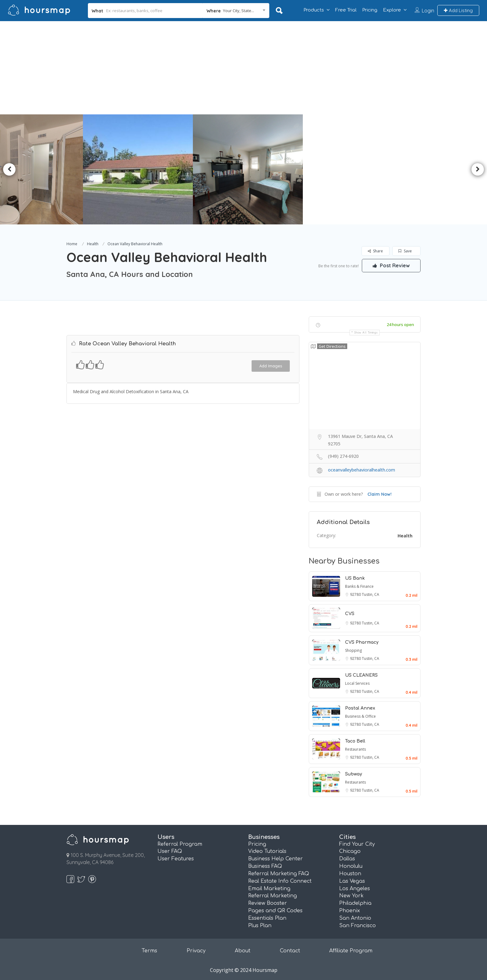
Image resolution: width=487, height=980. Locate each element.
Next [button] (478, 169)
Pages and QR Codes (275, 911)
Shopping (353, 650)
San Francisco (357, 926)
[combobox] (236, 11)
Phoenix (350, 911)
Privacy (196, 951)
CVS (350, 614)
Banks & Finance (359, 586)
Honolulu (351, 866)
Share (375, 251)
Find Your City (357, 844)
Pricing (370, 10)
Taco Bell (355, 741)
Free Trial (346, 10)
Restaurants (355, 749)
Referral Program (180, 844)
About (243, 951)
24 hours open (400, 324)
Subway (354, 774)
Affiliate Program (351, 951)
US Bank (355, 578)
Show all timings (366, 332)
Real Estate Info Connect (280, 881)
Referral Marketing (273, 896)
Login (428, 11)
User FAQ (170, 851)
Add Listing (458, 10)
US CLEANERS (361, 675)
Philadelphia (355, 903)
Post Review (391, 265)
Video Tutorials (267, 851)
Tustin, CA (371, 594)
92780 (356, 594)
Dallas (347, 859)
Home (72, 244)
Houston (350, 874)
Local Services (357, 683)
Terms (149, 951)
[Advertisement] (243, 68)
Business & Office (360, 716)
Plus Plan (260, 926)
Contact (290, 951)
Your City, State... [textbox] (239, 11)
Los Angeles (355, 889)
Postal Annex (360, 708)
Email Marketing (269, 889)
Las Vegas (352, 881)
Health (93, 244)
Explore (392, 10)
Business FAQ (265, 866)
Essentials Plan (267, 918)
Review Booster (268, 903)
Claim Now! (380, 494)
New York (351, 896)
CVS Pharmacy (362, 642)
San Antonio (355, 918)
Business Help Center (275, 859)
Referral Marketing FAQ (279, 874)
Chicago (350, 851)
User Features (176, 859)
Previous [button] (9, 169)
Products (314, 10)
